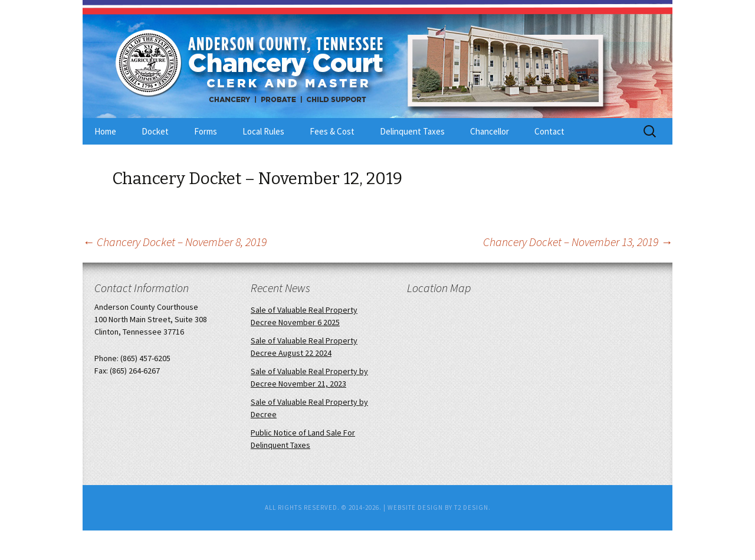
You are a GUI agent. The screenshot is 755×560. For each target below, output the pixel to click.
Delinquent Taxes (412, 131)
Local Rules (263, 131)
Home (105, 131)
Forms (206, 131)
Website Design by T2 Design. (439, 507)
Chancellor (490, 131)
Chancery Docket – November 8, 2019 (175, 242)
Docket (155, 131)
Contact (549, 131)
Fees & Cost (332, 131)
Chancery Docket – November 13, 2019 (578, 242)
